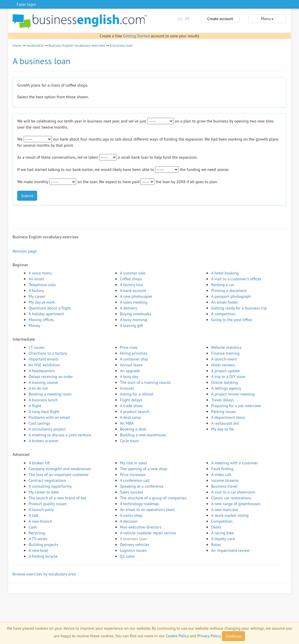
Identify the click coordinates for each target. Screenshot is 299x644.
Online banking (224, 382)
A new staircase (225, 510)
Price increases (133, 475)
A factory (36, 290)
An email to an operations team (147, 510)
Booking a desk (133, 429)
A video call (221, 475)
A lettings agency (226, 388)
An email (36, 279)
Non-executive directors (141, 527)
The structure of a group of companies (153, 498)
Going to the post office (232, 320)
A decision (129, 521)
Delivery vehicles (135, 545)
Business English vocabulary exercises (77, 45)
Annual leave (131, 365)
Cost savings (39, 423)
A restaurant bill (225, 423)
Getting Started (136, 36)
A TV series (38, 539)
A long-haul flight (44, 412)
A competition (223, 314)
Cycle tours (129, 441)
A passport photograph (231, 296)
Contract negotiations (47, 480)
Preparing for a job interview (236, 406)
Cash (33, 527)
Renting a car (223, 285)
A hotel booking (225, 273)
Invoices (127, 388)
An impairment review (230, 550)
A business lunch (43, 400)
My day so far (222, 429)
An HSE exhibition (44, 365)
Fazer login (26, 4)
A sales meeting (134, 302)
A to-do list (38, 388)
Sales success (132, 492)
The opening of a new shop (144, 469)
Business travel (224, 486)
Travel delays (222, 400)
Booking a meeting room (50, 394)
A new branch (40, 521)
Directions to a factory (48, 353)
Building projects (43, 545)
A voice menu (40, 273)
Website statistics (226, 347)
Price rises (129, 347)
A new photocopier (136, 296)
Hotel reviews (223, 365)
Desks (216, 527)
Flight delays (131, 400)
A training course (43, 382)
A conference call (135, 480)
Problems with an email (49, 417)
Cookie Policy (177, 636)
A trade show (131, 406)
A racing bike (222, 533)
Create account (220, 19)
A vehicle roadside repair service (148, 533)
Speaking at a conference (142, 486)
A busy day (129, 377)
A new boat (38, 550)
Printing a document (229, 290)
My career (37, 296)
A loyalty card (223, 539)
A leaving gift (132, 325)
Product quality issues (48, 504)
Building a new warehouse (143, 435)
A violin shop (131, 515)
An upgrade (130, 371)
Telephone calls (42, 285)
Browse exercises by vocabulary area (44, 574)
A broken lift (39, 463)
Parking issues (224, 412)
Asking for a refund (137, 394)
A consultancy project (47, 429)
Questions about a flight (50, 308)
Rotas (216, 545)
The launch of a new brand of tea (57, 498)
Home (17, 45)
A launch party (41, 510)
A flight (35, 406)
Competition (222, 521)
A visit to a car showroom (233, 492)
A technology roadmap (140, 504)
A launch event (224, 359)
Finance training (225, 353)
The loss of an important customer (59, 475)
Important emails (44, 359)
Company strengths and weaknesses (60, 469)
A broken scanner (44, 441)
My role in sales (134, 463)
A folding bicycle (43, 556)
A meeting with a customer (234, 463)
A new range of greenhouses (236, 504)
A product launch (135, 412)
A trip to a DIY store (228, 377)
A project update (225, 371)
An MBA (127, 423)
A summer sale (133, 273)
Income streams (225, 480)
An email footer (225, 302)
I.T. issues (37, 347)
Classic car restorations (231, 498)
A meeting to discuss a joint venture (60, 435)
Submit (27, 196)
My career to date (44, 492)
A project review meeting (233, 394)
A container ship (134, 359)
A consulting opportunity (50, 486)
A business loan (121, 45)
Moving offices (41, 320)
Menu (267, 19)
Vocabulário (35, 45)
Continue (233, 636)
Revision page (25, 251)
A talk (34, 515)
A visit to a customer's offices (236, 279)
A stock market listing (230, 515)
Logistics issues (133, 550)
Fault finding (222, 469)
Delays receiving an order (51, 377)
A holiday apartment (46, 314)
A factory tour (132, 285)
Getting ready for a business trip (239, 308)
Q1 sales (127, 556)
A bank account (133, 290)
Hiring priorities (134, 353)
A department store (228, 417)
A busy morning (133, 320)
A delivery (129, 308)
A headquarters (42, 371)
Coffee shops (131, 279)
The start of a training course (145, 382)
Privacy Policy (209, 636)
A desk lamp (131, 417)
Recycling (37, 533)
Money (34, 325)
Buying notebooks (136, 314)
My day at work (42, 302)
